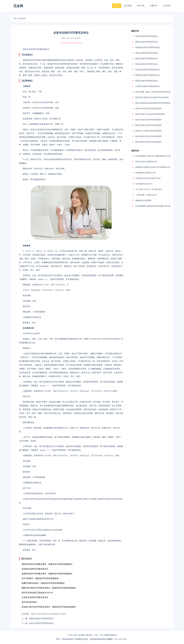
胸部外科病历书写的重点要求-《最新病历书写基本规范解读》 (48, 564)
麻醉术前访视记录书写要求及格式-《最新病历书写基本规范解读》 (49, 588)
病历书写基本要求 (29, 602)
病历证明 (22, 18)
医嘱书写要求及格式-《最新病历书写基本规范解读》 (44, 583)
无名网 (81, 635)
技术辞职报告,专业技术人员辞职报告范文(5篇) (153, 156)
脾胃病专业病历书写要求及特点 (148, 75)
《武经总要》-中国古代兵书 (146, 195)
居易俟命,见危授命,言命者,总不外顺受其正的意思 (154, 167)
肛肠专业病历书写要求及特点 (42, 619)
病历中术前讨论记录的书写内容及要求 (150, 114)
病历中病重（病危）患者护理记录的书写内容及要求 (156, 92)
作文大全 (141, 6)
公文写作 (167, 6)
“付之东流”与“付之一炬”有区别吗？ (149, 189)
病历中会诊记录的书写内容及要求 (148, 120)
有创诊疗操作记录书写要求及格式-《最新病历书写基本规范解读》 (49, 607)
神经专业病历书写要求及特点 (147, 53)
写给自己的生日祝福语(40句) (146, 162)
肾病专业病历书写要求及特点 (147, 64)
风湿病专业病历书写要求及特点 (35, 569)
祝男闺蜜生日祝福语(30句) (146, 173)
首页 (117, 6)
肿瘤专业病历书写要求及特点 (147, 42)
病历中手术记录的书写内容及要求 (148, 109)
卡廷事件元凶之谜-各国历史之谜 (148, 178)
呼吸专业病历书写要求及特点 (147, 81)
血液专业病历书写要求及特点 (147, 59)
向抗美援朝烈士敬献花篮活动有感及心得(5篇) (153, 206)
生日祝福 (128, 6)
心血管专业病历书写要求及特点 (35, 597)
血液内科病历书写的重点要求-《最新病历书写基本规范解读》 (48, 574)
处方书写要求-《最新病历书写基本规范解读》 (41, 578)
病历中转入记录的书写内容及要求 (148, 131)
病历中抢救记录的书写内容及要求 (148, 125)
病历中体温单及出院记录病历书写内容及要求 (153, 103)
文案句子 (154, 6)
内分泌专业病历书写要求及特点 (148, 70)
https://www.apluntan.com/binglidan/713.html (49, 614)
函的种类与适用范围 (143, 200)
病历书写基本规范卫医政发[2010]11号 (37, 593)
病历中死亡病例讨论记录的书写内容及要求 (152, 97)
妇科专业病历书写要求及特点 (42, 623)
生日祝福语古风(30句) (144, 184)
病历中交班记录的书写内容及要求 (148, 142)
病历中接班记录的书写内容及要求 (148, 136)
